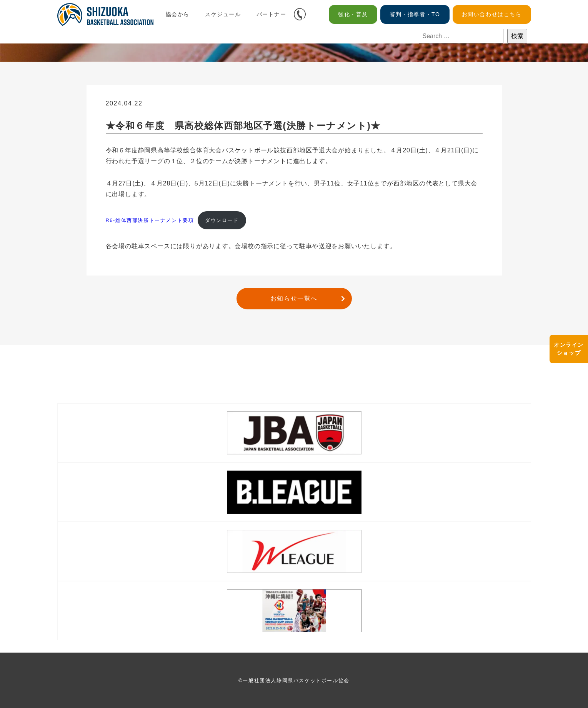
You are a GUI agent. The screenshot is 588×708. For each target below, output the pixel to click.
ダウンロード (222, 220)
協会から (178, 14)
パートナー (272, 14)
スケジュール (223, 14)
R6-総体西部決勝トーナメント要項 (150, 220)
